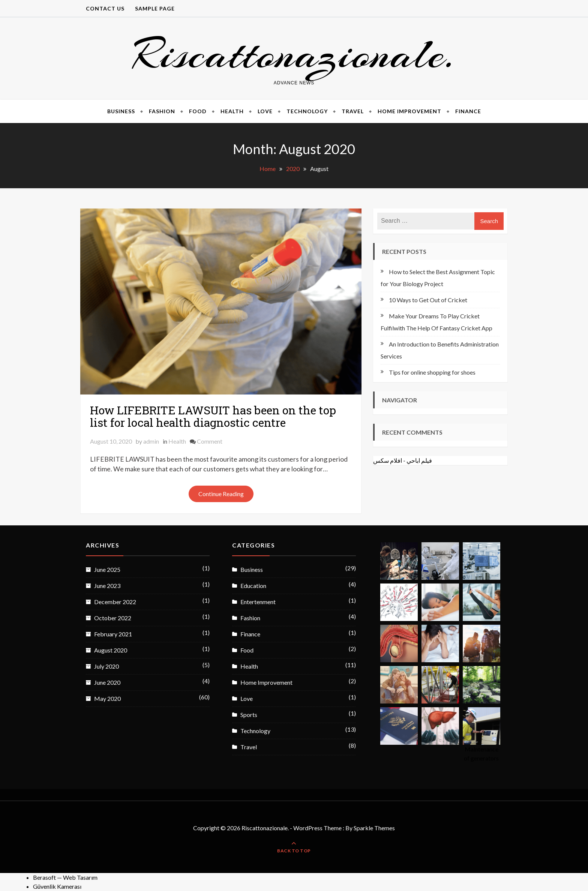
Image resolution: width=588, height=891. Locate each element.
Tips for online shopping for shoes (432, 372)
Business (121, 111)
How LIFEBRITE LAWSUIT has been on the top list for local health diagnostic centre (213, 416)
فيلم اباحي (419, 460)
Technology (307, 111)
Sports (249, 715)
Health (232, 111)
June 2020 (107, 682)
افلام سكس (388, 460)
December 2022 (115, 602)
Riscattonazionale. (294, 54)
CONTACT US (105, 8)
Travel (353, 111)
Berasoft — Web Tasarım (65, 877)
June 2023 (107, 586)
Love (265, 111)
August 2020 (111, 650)
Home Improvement (409, 111)
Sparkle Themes (374, 828)
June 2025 (107, 569)
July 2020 (106, 666)
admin (151, 441)
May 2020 (107, 698)
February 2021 (113, 634)
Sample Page (155, 8)
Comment (210, 441)
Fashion (162, 111)
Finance (468, 111)
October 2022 (113, 618)
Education (253, 586)
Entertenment (258, 602)
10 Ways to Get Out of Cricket (428, 300)
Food (198, 111)
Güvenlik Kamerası (57, 886)
